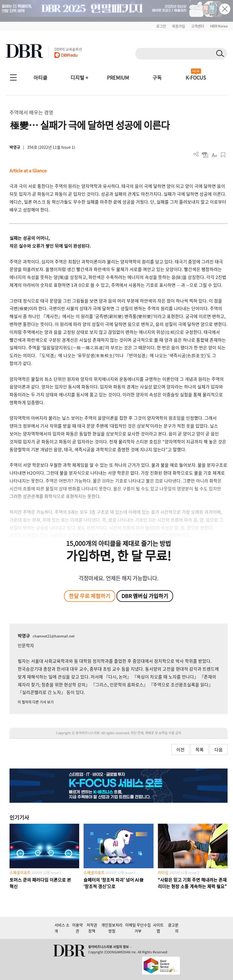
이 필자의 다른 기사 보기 (36, 702)
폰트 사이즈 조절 (214, 155)
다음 (219, 749)
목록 (200, 749)
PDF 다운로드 (205, 155)
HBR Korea (219, 26)
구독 (157, 78)
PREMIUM (118, 78)
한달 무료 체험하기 (90, 596)
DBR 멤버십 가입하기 (145, 596)
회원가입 (179, 26)
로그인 (161, 26)
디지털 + (79, 78)
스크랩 (223, 155)
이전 (180, 749)
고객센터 (198, 26)
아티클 (40, 78)
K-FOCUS (196, 78)
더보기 (196, 154)
